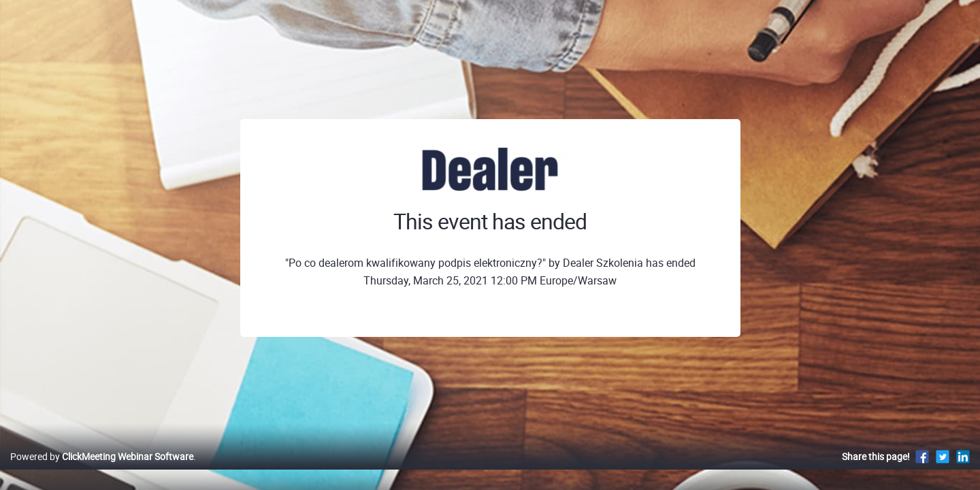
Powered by (102, 471)
